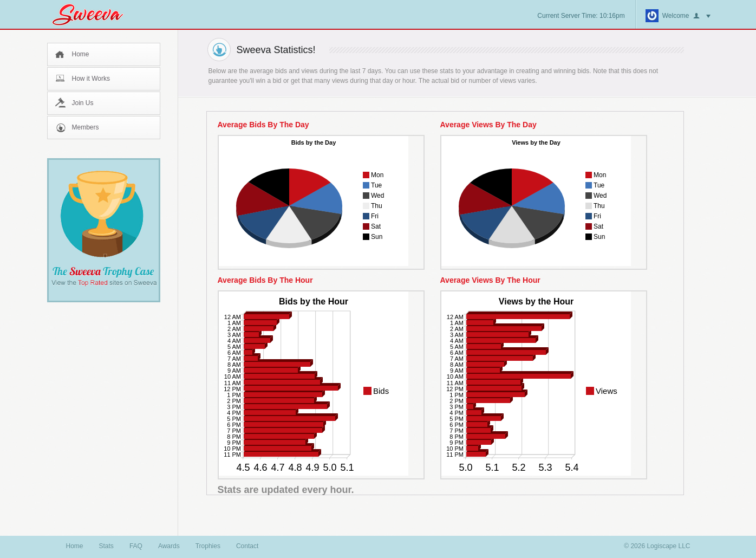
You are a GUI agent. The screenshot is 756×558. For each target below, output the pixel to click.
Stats (106, 546)
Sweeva (93, 14)
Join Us (83, 103)
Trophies (208, 546)
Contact (247, 546)
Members (86, 127)
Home (81, 54)
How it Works (91, 79)
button (702, 16)
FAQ (136, 546)
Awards (169, 546)
